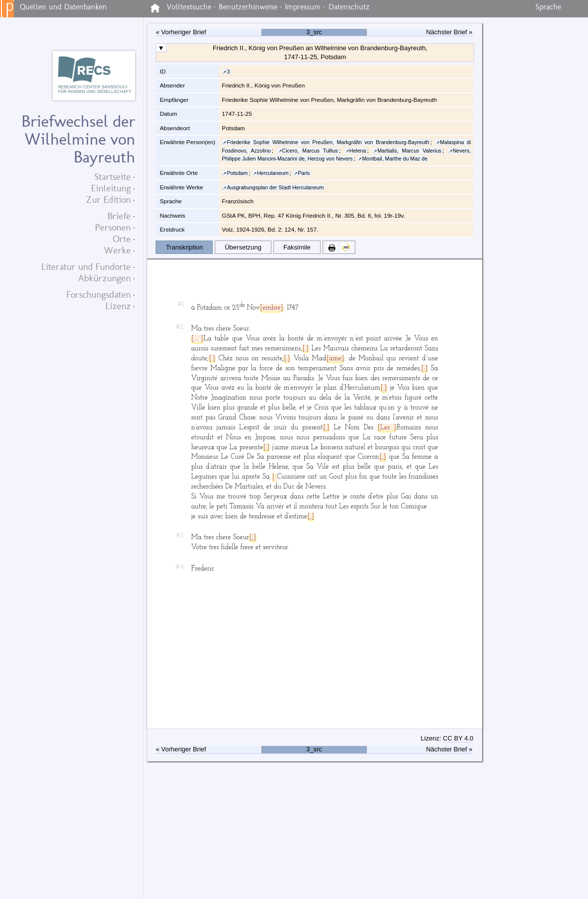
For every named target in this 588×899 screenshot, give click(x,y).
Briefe (119, 216)
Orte (122, 239)
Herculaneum (273, 173)
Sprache (548, 7)
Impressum (303, 7)
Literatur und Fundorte (86, 267)
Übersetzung (243, 247)
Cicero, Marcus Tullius (310, 151)
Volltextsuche (189, 7)
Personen (113, 227)
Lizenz (118, 306)
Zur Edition (108, 200)
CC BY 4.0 (458, 738)
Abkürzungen (104, 278)
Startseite (113, 177)
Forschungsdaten (98, 294)
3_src (314, 32)
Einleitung (111, 188)
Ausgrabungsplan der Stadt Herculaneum (275, 187)
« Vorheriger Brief (181, 32)
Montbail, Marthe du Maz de (395, 159)
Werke (117, 250)
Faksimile (297, 247)
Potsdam (237, 173)
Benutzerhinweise (248, 7)
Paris (304, 173)
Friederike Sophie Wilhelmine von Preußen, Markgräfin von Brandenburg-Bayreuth (328, 142)
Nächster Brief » (449, 32)
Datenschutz (349, 7)
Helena (358, 151)
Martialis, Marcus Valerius (409, 151)
